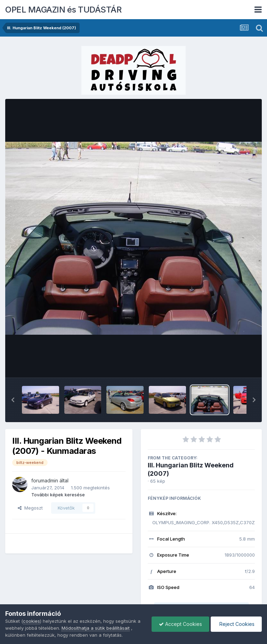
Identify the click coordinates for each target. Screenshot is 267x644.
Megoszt (30, 508)
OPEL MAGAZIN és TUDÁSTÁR (63, 10)
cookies (31, 621)
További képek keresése (58, 495)
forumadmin (45, 480)
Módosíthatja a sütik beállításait (96, 628)
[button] (13, 400)
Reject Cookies (236, 624)
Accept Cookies (180, 624)
